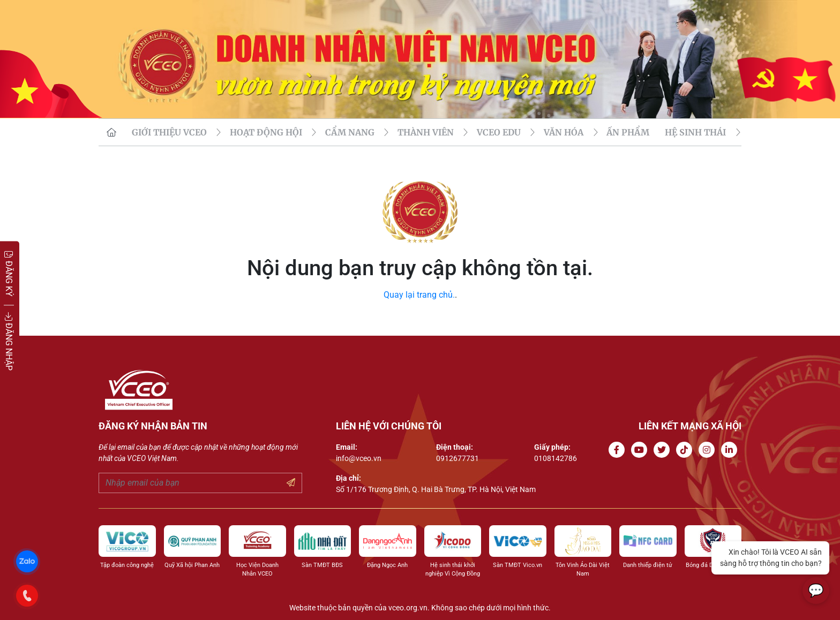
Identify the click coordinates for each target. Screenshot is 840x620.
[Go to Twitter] (664, 450)
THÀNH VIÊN (426, 132)
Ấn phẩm (628, 132)
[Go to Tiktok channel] (686, 450)
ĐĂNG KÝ (9, 273)
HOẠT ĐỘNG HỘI (266, 132)
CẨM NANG (350, 132)
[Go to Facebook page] (619, 450)
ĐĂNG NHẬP (9, 341)
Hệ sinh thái (695, 132)
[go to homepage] (111, 132)
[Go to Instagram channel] (709, 450)
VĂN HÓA (564, 132)
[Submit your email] (291, 483)
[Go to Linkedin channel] (731, 450)
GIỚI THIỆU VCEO (169, 132)
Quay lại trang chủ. (419, 295)
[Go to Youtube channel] (641, 450)
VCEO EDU (499, 132)
